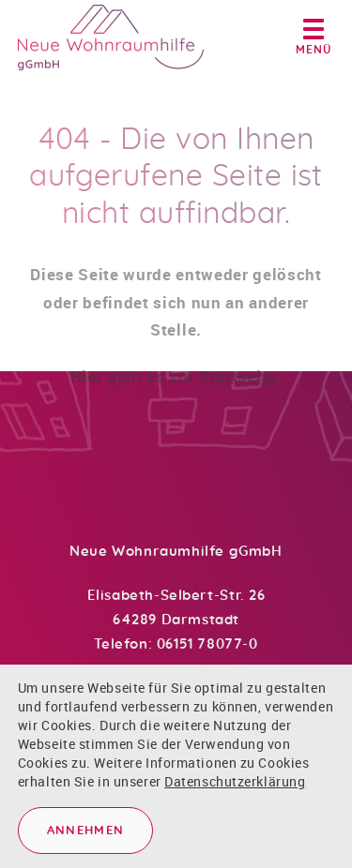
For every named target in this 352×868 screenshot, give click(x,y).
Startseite (238, 384)
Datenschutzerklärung (235, 781)
